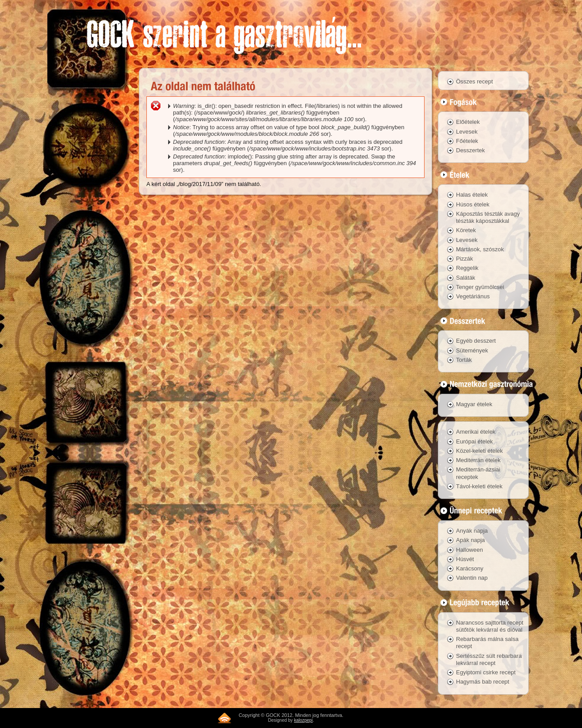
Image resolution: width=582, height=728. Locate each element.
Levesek (467, 132)
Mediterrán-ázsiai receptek (478, 473)
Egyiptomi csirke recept (486, 672)
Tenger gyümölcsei (480, 287)
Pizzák (464, 259)
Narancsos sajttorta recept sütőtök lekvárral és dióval (490, 626)
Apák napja (470, 540)
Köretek (466, 230)
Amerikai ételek (476, 432)
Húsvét (465, 559)
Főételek (467, 141)
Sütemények (472, 350)
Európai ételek (474, 441)
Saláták (466, 278)
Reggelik (467, 268)
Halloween (470, 550)
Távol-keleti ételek (479, 486)
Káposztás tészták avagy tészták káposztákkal (488, 217)
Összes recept (474, 81)
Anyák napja (472, 531)
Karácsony (470, 568)
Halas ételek (472, 195)
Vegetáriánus (473, 296)
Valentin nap (472, 578)
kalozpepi (303, 720)
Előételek (468, 122)
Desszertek (470, 150)
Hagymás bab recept (483, 682)
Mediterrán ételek (478, 460)
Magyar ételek (474, 404)
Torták (464, 360)
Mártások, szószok (480, 249)
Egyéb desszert (476, 341)
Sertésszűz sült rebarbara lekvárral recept (489, 659)
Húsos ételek (473, 204)
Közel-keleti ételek (480, 451)
